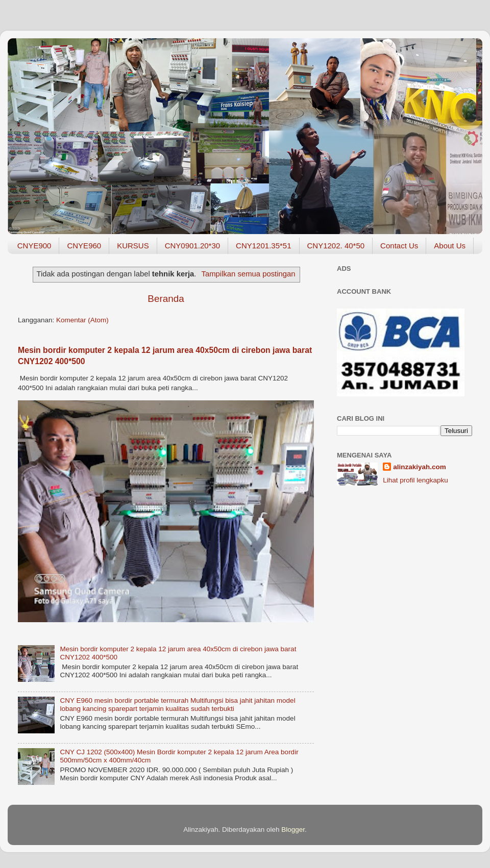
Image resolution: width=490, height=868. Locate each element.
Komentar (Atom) (82, 320)
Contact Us (399, 246)
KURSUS (133, 246)
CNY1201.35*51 (263, 246)
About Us (450, 246)
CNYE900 (34, 246)
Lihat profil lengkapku (415, 480)
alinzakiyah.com (420, 467)
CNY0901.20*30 (192, 246)
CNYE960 (84, 246)
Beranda (166, 299)
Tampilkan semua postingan (249, 274)
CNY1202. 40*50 (336, 246)
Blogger (293, 829)
